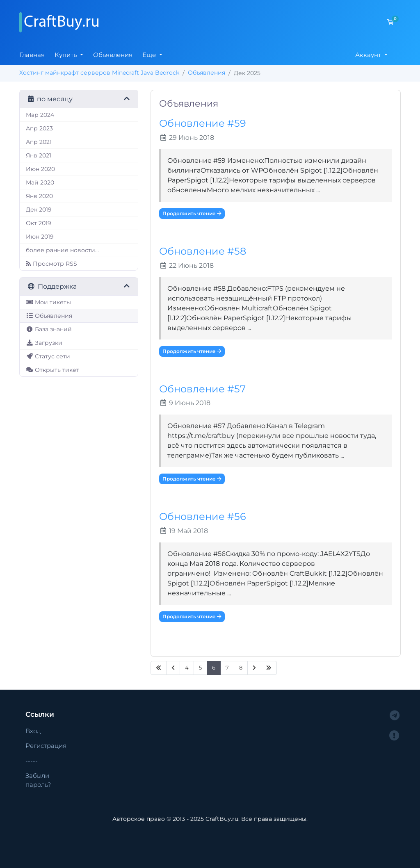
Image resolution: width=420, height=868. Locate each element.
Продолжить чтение (192, 213)
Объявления (113, 55)
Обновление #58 (203, 251)
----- (32, 761)
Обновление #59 (203, 123)
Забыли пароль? (38, 780)
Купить (66, 55)
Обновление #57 (202, 389)
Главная (32, 55)
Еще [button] (150, 55)
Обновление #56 (203, 516)
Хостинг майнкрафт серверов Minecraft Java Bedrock (99, 73)
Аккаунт (369, 55)
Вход (33, 731)
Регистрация (46, 746)
